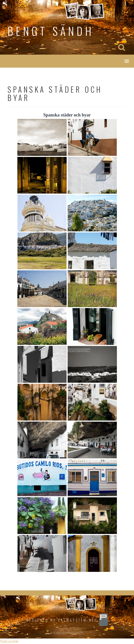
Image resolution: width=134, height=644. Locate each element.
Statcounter (9, 641)
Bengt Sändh (51, 31)
